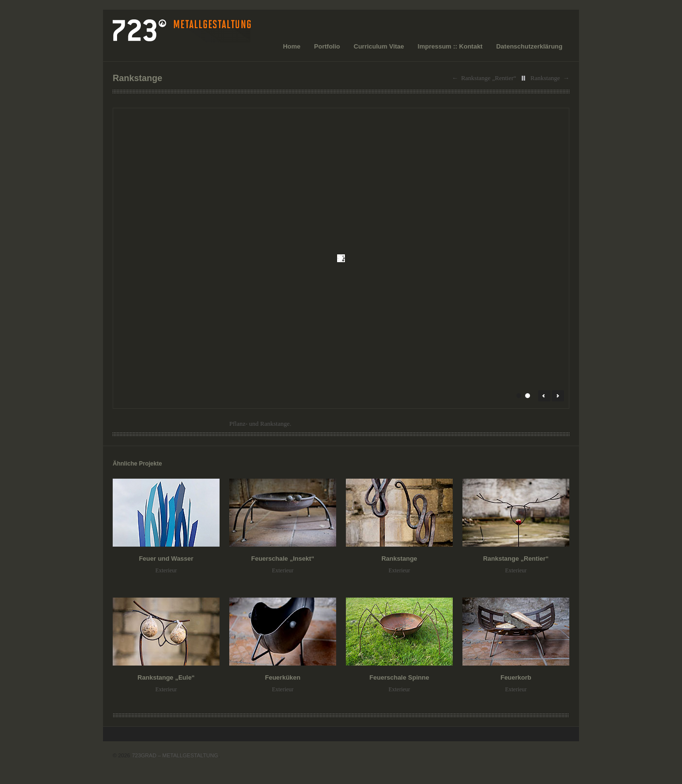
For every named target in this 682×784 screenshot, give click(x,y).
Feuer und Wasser (166, 559)
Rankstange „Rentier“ (489, 78)
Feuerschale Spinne (400, 677)
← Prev (544, 396)
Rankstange (545, 78)
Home (291, 46)
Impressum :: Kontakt (450, 46)
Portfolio (327, 46)
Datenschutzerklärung (529, 46)
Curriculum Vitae (379, 46)
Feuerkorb (516, 677)
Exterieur (166, 570)
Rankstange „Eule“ (166, 677)
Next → (558, 396)
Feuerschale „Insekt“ (283, 559)
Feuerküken (283, 677)
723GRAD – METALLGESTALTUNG (175, 755)
